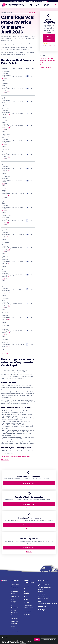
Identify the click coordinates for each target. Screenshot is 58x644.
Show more (4, 353)
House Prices (7, 9)
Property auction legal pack (15, 600)
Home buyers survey (15, 580)
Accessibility (27, 602)
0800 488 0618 (29, 1)
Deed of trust (15, 584)
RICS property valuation (14, 589)
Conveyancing (15, 572)
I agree (37, 640)
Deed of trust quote (45, 67)
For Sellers (32, 5)
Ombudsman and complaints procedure (34, 635)
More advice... (5, 460)
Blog (25, 584)
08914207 (44, 630)
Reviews (26, 587)
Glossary (27, 590)
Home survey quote (45, 65)
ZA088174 (15, 632)
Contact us (27, 576)
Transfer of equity (15, 575)
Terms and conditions (7, 635)
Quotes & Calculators (46, 5)
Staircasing (14, 618)
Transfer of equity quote (47, 58)
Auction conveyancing (15, 605)
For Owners (38, 5)
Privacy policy (18, 635)
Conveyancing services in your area (28, 595)
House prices (28, 599)
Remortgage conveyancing (15, 594)
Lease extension (14, 615)
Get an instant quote (49, 38)
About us (27, 573)
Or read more (13, 502)
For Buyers (25, 5)
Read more (23, 643)
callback (45, 1)
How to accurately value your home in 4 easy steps (16, 457)
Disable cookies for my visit (48, 640)
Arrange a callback (27, 580)
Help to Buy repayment (15, 610)
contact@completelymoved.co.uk (48, 591)
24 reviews (52, 45)
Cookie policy (50, 635)
